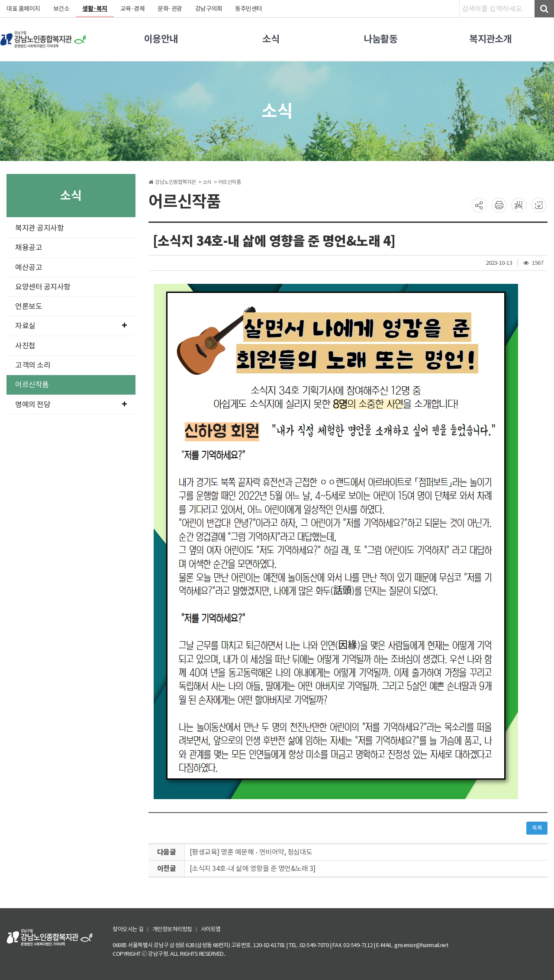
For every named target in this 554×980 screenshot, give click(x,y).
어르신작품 (32, 385)
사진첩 (25, 346)
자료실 (71, 326)
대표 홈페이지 (23, 9)
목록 (537, 828)
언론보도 (29, 306)
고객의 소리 (33, 365)
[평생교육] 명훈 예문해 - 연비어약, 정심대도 (251, 852)
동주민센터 (249, 9)
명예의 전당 (71, 405)
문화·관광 (170, 9)
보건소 (61, 9)
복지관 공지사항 (39, 228)
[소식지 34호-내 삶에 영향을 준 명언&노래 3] (253, 868)
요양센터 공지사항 (43, 287)
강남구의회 (209, 9)
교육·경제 (133, 9)
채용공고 (29, 247)
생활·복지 (95, 9)
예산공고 (29, 267)
